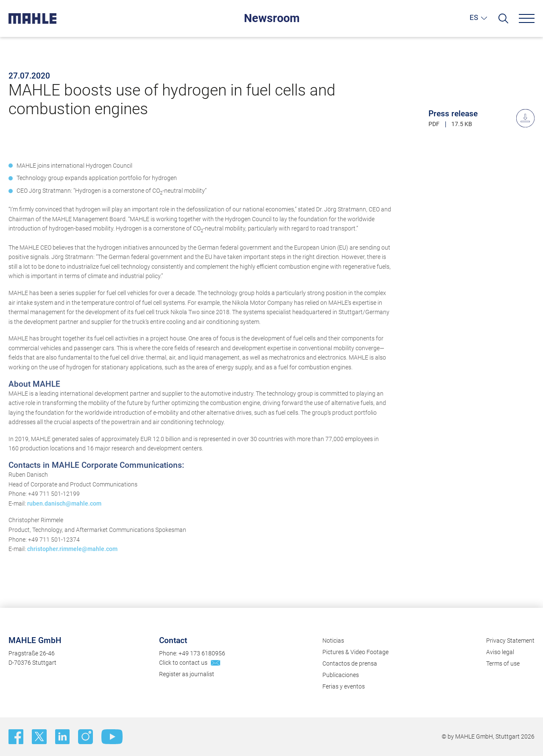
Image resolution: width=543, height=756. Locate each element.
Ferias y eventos (344, 686)
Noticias (333, 641)
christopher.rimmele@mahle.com (72, 557)
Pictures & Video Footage (355, 652)
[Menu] (527, 18)
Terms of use (503, 663)
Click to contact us (183, 663)
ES (474, 17)
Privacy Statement (510, 641)
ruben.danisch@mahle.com (64, 512)
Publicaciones (341, 675)
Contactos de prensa (350, 663)
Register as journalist (187, 674)
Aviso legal (500, 652)
